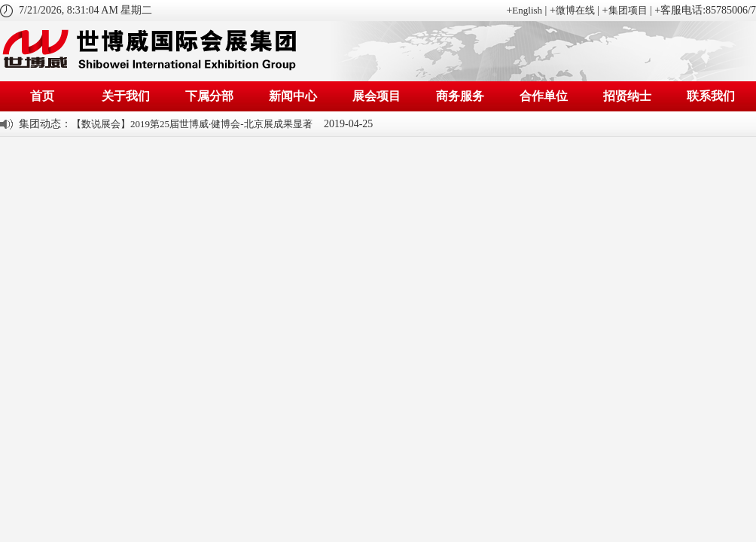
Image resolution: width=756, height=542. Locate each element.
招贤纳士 (627, 96)
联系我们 (711, 96)
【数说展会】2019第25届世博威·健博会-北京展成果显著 (192, 124)
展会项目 (376, 96)
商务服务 (460, 96)
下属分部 (209, 96)
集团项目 (628, 10)
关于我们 (126, 96)
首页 (42, 96)
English (527, 10)
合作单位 (544, 96)
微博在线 (575, 10)
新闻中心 (293, 96)
